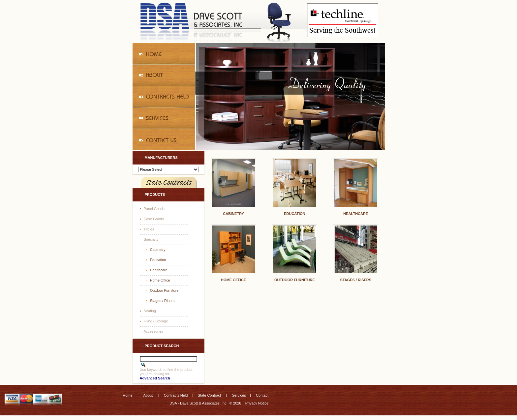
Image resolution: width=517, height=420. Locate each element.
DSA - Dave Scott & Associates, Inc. (198, 403)
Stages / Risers (162, 301)
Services (239, 395)
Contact (262, 395)
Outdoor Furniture (164, 290)
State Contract (209, 395)
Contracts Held (176, 395)
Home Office (160, 280)
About (148, 395)
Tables (149, 229)
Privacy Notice (257, 403)
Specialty (151, 239)
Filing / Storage (156, 321)
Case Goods (154, 219)
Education (158, 260)
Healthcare (159, 270)
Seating (150, 311)
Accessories (153, 331)
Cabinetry (158, 250)
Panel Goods (154, 209)
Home (127, 395)
